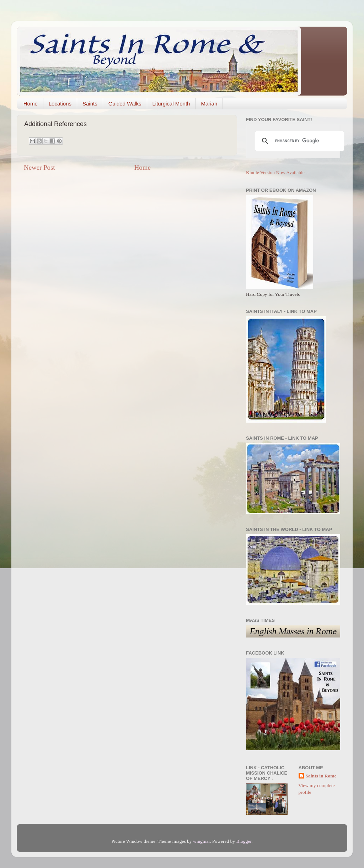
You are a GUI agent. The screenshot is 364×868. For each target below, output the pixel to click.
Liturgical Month (171, 104)
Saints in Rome (321, 776)
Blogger (244, 841)
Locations (60, 104)
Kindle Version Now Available (275, 172)
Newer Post (39, 167)
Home (31, 104)
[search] (298, 141)
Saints (90, 104)
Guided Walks (125, 104)
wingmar (201, 841)
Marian (209, 104)
